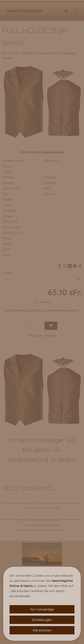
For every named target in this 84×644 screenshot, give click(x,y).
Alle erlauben (42, 630)
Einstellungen (42, 620)
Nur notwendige (42, 609)
